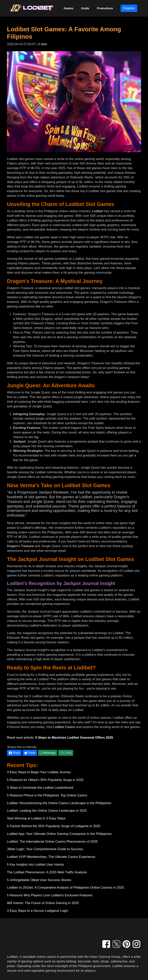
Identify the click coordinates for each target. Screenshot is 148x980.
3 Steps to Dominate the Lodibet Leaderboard (40, 788)
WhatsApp (48, 753)
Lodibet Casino (64, 727)
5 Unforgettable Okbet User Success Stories (39, 880)
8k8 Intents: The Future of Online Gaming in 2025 (43, 903)
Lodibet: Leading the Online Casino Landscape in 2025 (47, 811)
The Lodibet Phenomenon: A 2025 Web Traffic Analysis (47, 872)
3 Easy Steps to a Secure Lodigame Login (38, 911)
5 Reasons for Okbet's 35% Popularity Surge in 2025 (45, 780)
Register (129, 8)
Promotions (105, 8)
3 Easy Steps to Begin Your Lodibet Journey (39, 772)
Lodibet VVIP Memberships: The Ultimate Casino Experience (51, 857)
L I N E (66, 753)
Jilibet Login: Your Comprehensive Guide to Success (45, 849)
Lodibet (98, 211)
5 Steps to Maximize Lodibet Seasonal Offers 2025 (74, 738)
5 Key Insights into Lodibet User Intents (35, 865)
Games (69, 8)
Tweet (30, 753)
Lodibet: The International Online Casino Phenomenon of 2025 (52, 842)
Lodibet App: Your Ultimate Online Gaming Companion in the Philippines (59, 834)
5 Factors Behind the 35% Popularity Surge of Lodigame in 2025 (54, 826)
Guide (85, 8)
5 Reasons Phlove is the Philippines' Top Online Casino (47, 795)
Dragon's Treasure (20, 546)
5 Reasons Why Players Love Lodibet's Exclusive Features (50, 895)
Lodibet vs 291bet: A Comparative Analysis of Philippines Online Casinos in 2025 (66, 888)
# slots (43, 44)
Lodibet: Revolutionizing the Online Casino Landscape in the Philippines (59, 803)
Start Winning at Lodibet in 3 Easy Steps (36, 818)
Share (14, 753)
